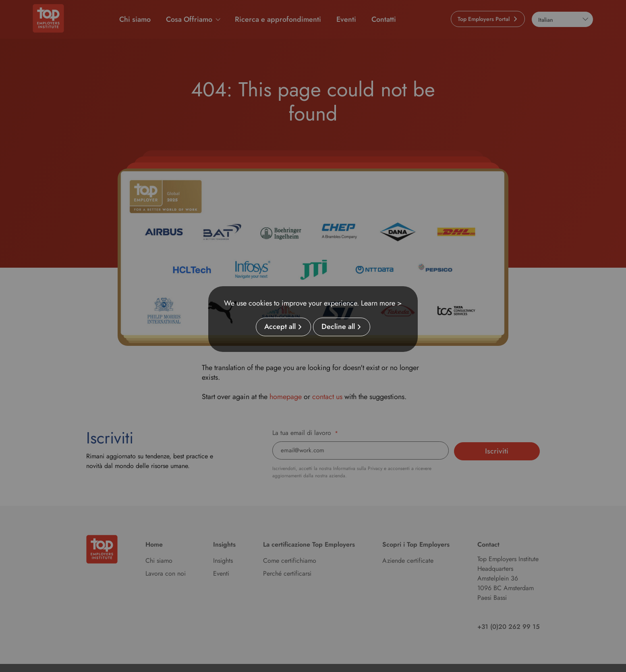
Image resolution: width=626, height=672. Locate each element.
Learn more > (381, 303)
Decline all (338, 327)
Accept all (280, 327)
